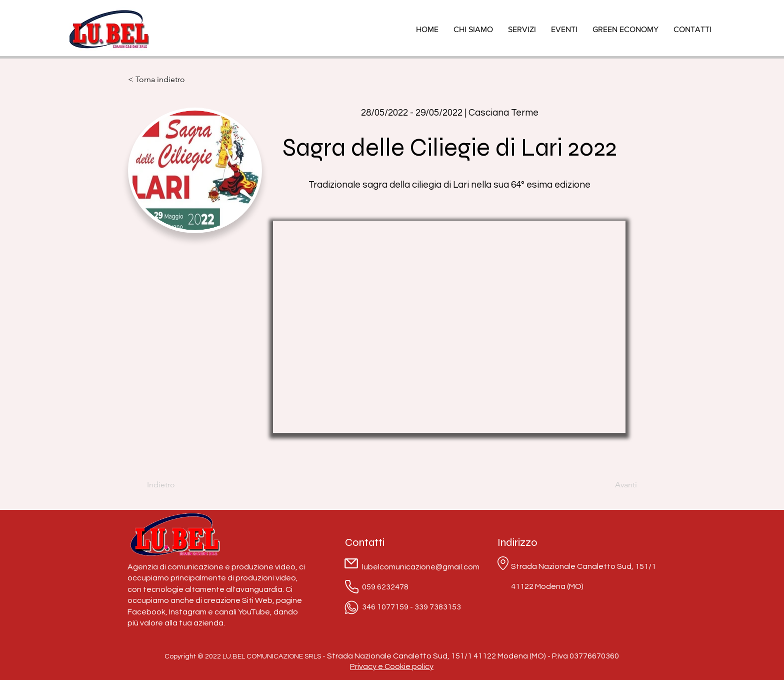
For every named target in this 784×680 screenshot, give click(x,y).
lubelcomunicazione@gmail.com (421, 567)
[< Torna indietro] (160, 80)
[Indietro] (179, 485)
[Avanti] (612, 485)
